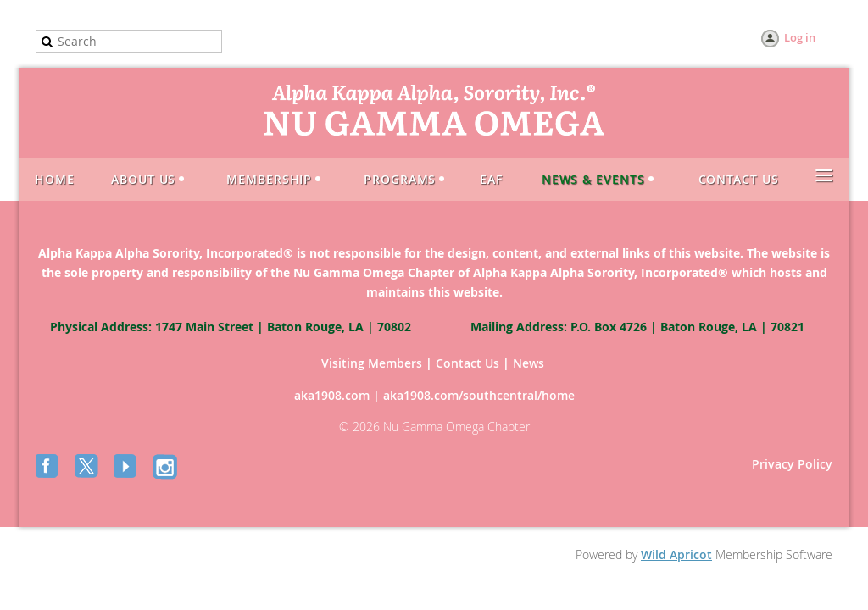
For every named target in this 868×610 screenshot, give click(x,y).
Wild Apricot (676, 555)
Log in (800, 37)
